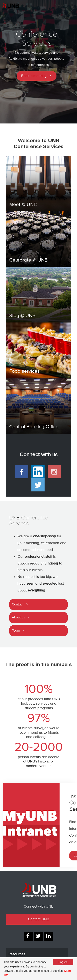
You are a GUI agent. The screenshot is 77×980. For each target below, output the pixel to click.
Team (16, 631)
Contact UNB (38, 919)
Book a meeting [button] (34, 76)
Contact (18, 605)
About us (18, 618)
